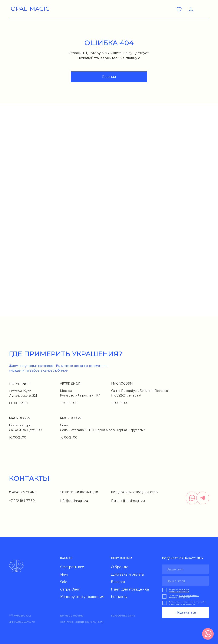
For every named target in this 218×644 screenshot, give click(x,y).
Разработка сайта (123, 616)
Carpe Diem (70, 589)
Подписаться (186, 612)
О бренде (120, 567)
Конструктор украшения (82, 597)
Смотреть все (72, 567)
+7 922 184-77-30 (22, 501)
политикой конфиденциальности (179, 590)
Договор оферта (72, 616)
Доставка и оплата (127, 574)
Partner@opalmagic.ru (128, 501)
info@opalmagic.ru (74, 501)
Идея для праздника (130, 589)
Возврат (118, 582)
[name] (186, 569)
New (64, 575)
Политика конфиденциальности (82, 622)
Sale (64, 582)
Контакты (119, 597)
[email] (186, 581)
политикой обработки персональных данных (184, 596)
